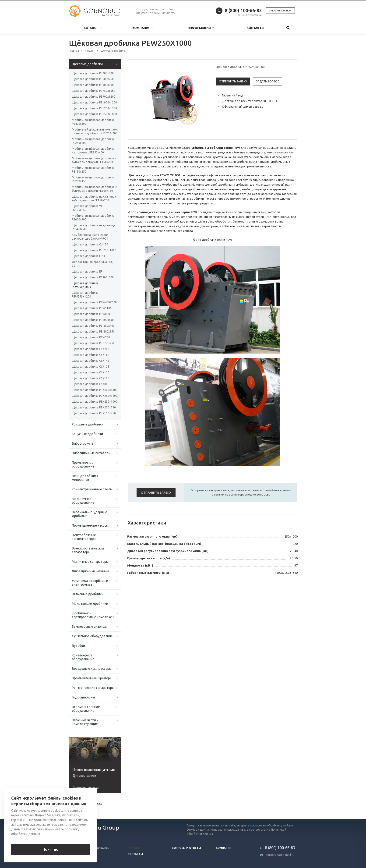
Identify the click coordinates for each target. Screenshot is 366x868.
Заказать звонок (280, 11)
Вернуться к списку (84, 804)
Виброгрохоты (83, 443)
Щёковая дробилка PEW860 (91, 314)
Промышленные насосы (90, 525)
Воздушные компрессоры (92, 669)
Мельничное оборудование (83, 501)
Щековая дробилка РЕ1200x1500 (94, 108)
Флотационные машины (90, 571)
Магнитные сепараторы (90, 562)
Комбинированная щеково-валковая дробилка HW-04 (91, 237)
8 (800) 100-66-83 (243, 10)
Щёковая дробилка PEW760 (91, 337)
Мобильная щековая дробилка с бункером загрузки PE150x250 (94, 160)
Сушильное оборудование (92, 636)
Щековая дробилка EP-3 (88, 256)
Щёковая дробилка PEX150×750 (94, 413)
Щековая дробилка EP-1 (88, 271)
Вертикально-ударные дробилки (90, 514)
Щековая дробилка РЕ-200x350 (93, 331)
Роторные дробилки (88, 424)
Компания (143, 28)
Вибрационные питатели (91, 453)
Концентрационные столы (92, 489)
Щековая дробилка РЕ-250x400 (93, 326)
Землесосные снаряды (90, 627)
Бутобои (78, 646)
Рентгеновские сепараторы (93, 688)
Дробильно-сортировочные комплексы (93, 615)
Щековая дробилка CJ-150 (90, 244)
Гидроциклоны (83, 697)
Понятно (50, 849)
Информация (201, 28)
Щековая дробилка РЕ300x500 (93, 277)
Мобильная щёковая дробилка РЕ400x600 (93, 122)
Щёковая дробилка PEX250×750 (94, 407)
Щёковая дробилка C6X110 (91, 372)
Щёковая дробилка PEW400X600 (94, 302)
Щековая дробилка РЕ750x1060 (94, 91)
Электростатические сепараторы (88, 550)
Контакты (255, 28)
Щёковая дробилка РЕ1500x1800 (94, 114)
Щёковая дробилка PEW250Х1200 (85, 295)
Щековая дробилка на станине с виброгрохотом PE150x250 (94, 198)
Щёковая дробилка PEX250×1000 (95, 402)
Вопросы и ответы (186, 848)
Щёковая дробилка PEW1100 (92, 308)
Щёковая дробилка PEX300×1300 (95, 390)
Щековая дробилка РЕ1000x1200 (94, 102)
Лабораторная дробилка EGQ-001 (93, 264)
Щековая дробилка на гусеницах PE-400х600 (94, 227)
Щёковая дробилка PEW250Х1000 (85, 285)
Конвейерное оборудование (83, 657)
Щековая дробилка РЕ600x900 (93, 85)
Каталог (93, 28)
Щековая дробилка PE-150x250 (93, 343)
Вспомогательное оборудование (86, 709)
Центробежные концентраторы (84, 537)
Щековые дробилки (87, 64)
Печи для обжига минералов (85, 478)
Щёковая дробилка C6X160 (91, 355)
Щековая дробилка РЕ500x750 (93, 79)
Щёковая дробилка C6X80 (90, 384)
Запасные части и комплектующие (85, 722)
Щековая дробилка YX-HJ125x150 (88, 208)
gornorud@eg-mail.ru (280, 855)
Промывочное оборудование (83, 464)
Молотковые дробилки (90, 604)
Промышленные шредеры (92, 678)
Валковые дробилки (88, 594)
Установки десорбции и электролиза (90, 583)
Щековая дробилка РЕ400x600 (93, 320)
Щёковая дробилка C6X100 (91, 378)
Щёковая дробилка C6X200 (91, 349)
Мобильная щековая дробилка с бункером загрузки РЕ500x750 (94, 189)
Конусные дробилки (87, 434)
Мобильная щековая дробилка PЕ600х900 (93, 218)
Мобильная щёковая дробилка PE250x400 (93, 141)
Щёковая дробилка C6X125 (91, 367)
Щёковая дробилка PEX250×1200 (95, 396)
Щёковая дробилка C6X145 (91, 361)
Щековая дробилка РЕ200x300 (93, 73)
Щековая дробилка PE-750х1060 (94, 250)
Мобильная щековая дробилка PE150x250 (93, 170)
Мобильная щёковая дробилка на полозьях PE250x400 (93, 151)
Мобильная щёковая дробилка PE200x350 (93, 179)
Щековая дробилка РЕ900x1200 (94, 97)
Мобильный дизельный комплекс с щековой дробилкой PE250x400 (95, 131)
